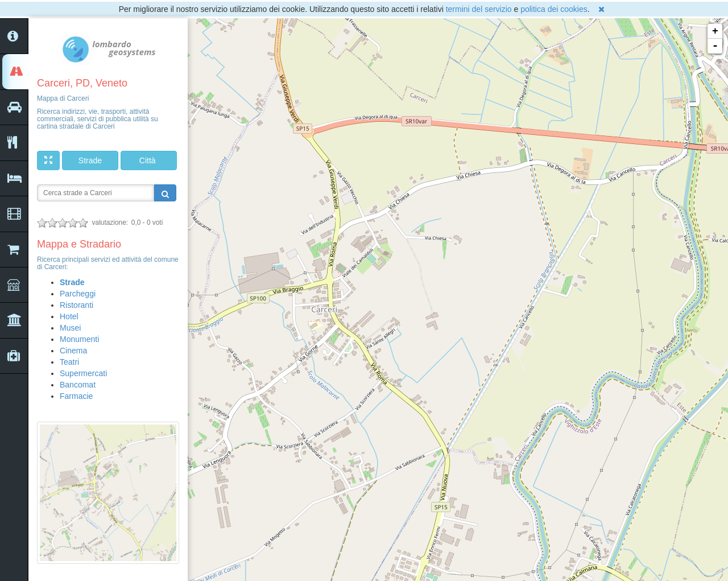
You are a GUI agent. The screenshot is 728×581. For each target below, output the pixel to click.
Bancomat (78, 385)
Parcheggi (78, 294)
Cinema (73, 351)
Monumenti (79, 339)
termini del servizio (479, 9)
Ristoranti (76, 305)
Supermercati (83, 373)
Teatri (69, 362)
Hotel (69, 316)
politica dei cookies (554, 9)
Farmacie (76, 396)
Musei (70, 328)
